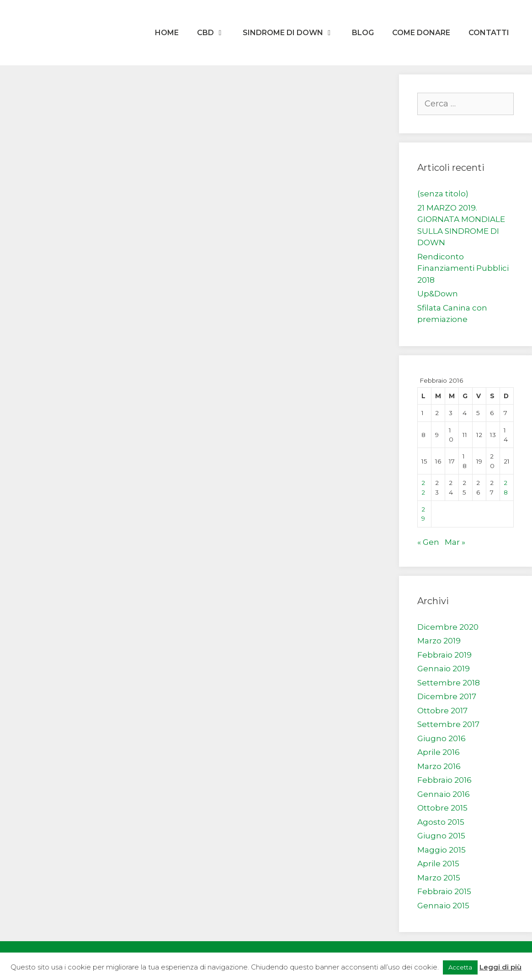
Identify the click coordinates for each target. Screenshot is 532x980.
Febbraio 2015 (444, 891)
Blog (363, 33)
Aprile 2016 (439, 752)
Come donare (421, 33)
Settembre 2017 (448, 724)
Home (167, 33)
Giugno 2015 (441, 836)
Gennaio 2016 (444, 794)
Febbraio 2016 (444, 780)
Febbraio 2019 (444, 655)
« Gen (428, 542)
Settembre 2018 (449, 683)
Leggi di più (500, 967)
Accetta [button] (460, 967)
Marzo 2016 (439, 766)
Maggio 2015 (442, 850)
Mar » (455, 542)
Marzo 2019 (439, 641)
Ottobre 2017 (442, 711)
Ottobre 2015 (442, 808)
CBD (215, 33)
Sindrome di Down (293, 33)
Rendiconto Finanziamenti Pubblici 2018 (463, 268)
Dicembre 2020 (448, 627)
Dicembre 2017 (447, 696)
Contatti (489, 33)
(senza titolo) (443, 194)
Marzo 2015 (439, 878)
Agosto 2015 (441, 822)
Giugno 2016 (442, 738)
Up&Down (438, 294)
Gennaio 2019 (444, 669)
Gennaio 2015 (443, 906)
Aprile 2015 (438, 864)
